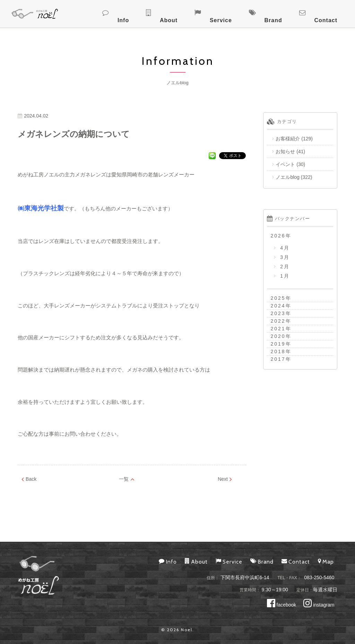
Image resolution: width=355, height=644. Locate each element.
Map (326, 561)
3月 (284, 257)
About (219, 13)
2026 (278, 236)
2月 (284, 267)
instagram (319, 605)
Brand (295, 13)
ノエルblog (287, 177)
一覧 (127, 479)
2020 (278, 336)
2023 (278, 313)
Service (257, 13)
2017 (278, 359)
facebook (282, 605)
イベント (285, 164)
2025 (278, 298)
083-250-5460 (319, 577)
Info (188, 13)
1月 (284, 276)
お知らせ (285, 151)
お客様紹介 (288, 139)
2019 (278, 344)
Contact (333, 13)
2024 (278, 306)
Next (225, 479)
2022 (278, 321)
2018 (278, 351)
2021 (278, 329)
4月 (284, 248)
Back (29, 479)
